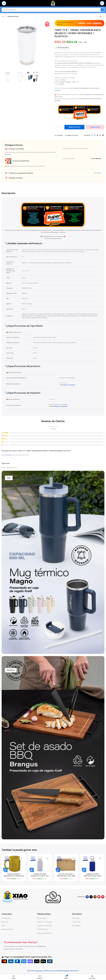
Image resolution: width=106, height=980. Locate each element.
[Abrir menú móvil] (4, 3)
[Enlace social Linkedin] (100, 135)
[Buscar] (53, 10)
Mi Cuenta (76, 918)
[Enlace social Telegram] (103, 135)
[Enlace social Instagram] (95, 897)
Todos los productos (44, 933)
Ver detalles (98, 173)
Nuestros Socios (7, 929)
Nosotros (5, 922)
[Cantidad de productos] (59, 127)
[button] (5, 870)
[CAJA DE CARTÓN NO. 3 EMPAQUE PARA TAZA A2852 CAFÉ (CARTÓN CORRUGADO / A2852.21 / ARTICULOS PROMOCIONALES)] (66, 864)
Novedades (76, 926)
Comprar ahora (95, 127)
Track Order (77, 922)
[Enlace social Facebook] (92, 135)
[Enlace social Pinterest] (98, 135)
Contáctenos (6, 918)
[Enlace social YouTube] (99, 897)
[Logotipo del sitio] (53, 3)
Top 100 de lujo (42, 929)
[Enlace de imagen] (15, 897)
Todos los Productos (44, 922)
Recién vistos (42, 918)
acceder (8, 455)
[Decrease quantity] (56, 127)
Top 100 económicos (44, 926)
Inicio (3, 16)
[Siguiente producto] (103, 17)
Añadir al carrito (74, 127)
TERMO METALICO (13, 16)
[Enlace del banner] (53, 562)
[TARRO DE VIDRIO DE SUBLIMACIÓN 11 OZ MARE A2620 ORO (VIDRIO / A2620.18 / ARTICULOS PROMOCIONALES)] (14, 864)
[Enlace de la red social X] (95, 135)
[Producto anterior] (98, 17)
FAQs (3, 926)
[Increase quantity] (62, 127)
